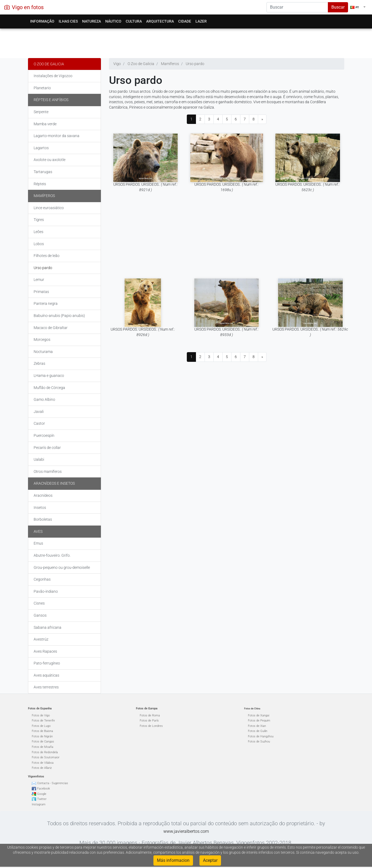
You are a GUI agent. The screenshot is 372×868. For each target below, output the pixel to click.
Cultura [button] (134, 21)
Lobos (39, 244)
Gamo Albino (44, 399)
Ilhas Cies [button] (68, 21)
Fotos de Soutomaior (46, 757)
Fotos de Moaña (43, 747)
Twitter (42, 799)
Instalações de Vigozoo (53, 76)
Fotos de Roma (150, 715)
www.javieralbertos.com (186, 831)
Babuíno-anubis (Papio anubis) (59, 316)
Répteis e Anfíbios (51, 100)
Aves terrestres (46, 687)
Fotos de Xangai (259, 715)
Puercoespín (44, 435)
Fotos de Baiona (42, 731)
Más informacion (173, 860)
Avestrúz (41, 639)
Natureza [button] (92, 21)
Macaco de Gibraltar (51, 328)
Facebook (43, 789)
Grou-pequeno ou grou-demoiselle (62, 567)
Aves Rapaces (45, 651)
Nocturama (43, 352)
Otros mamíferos (48, 471)
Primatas (41, 292)
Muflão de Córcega (49, 388)
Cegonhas (42, 579)
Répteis (40, 184)
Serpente (41, 112)
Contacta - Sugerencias (53, 783)
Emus (38, 543)
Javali (39, 412)
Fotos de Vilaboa (43, 763)
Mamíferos (44, 196)
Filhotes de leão (47, 256)
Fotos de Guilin (258, 731)
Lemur (39, 280)
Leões (38, 232)
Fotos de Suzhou (259, 742)
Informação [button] (42, 21)
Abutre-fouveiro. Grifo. (52, 555)
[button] (358, 7)
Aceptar (210, 860)
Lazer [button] (201, 21)
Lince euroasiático (49, 208)
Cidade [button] (185, 21)
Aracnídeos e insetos (54, 483)
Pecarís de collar (47, 448)
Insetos (40, 508)
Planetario (42, 88)
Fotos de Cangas (43, 742)
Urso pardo (43, 268)
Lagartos (41, 148)
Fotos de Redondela (45, 752)
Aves (38, 531)
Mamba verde (45, 124)
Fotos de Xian (257, 726)
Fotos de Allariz (42, 768)
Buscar (338, 7)
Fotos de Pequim (259, 721)
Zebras (39, 363)
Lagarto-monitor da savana (57, 136)
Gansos (40, 615)
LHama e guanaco (49, 376)
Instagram (39, 804)
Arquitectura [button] (160, 21)
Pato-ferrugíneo (47, 663)
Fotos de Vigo (41, 715)
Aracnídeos (43, 495)
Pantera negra (46, 303)
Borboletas (43, 519)
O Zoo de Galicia (49, 64)
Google (42, 794)
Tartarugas (43, 172)
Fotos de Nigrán (42, 736)
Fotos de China (252, 709)
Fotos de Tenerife (43, 721)
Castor (39, 423)
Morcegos (42, 340)
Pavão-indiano (46, 591)
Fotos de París (149, 721)
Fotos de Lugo (41, 726)
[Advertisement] (186, 42)
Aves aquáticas (46, 675)
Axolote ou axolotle (50, 160)
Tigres (39, 220)
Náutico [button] (113, 21)
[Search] (297, 7)
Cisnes (39, 603)
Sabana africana (48, 627)
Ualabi (39, 459)
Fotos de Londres (151, 726)
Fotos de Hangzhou (261, 736)
